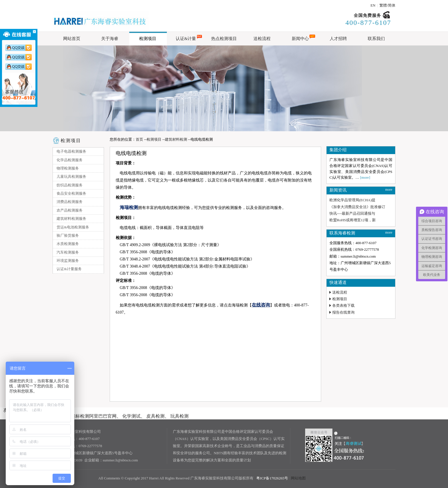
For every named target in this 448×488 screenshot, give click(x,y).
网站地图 (298, 478)
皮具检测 (155, 416)
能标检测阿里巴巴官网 (94, 416)
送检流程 (340, 292)
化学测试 (131, 416)
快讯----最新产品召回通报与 (352, 213)
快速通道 (338, 282)
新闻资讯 (338, 190)
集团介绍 (338, 150)
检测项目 (71, 141)
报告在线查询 (343, 312)
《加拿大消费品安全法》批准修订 (357, 207)
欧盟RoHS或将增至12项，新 (353, 220)
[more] (365, 177)
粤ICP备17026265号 (272, 478)
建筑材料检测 (176, 139)
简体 (392, 5)
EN (373, 5)
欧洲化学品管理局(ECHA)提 (352, 200)
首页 (139, 139)
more (389, 190)
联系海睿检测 (342, 233)
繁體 (383, 5)
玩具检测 (179, 416)
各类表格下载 (343, 305)
